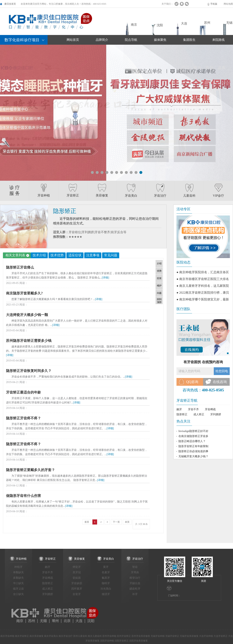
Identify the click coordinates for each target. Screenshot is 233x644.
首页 (87, 522)
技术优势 (57, 255)
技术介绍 (39, 255)
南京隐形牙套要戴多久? (24, 293)
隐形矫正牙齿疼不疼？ (23, 418)
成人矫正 (199, 414)
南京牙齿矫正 (22, 636)
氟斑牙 (106, 578)
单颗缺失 (18, 572)
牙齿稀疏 (210, 409)
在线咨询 (220, 382)
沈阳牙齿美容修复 (138, 641)
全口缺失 (18, 594)
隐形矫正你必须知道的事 (193, 451)
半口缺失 (18, 583)
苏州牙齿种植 (109, 636)
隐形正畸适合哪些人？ (192, 441)
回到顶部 (159, 301)
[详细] (106, 278)
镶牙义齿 (18, 589)
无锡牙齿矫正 (172, 636)
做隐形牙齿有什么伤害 (23, 496)
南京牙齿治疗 (66, 636)
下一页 (116, 522)
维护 (159, 286)
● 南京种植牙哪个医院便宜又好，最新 (203, 299)
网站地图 (228, 4)
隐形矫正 (182, 414)
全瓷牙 (77, 594)
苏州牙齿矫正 (124, 636)
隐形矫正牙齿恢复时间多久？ (29, 371)
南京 (134, 25)
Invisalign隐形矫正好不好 (193, 431)
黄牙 (106, 567)
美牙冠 (77, 572)
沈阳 (160, 25)
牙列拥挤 (216, 414)
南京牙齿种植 (7, 636)
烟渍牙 (106, 594)
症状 (159, 278)
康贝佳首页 (10, 4)
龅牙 (179, 409)
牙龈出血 (135, 583)
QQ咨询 (192, 382)
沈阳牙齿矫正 (122, 641)
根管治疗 (135, 578)
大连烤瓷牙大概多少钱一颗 (27, 315)
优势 (159, 271)
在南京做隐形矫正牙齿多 (193, 436)
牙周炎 (135, 572)
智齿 (135, 567)
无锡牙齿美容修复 (189, 636)
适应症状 (75, 255)
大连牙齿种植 (206, 636)
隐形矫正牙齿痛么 (20, 267)
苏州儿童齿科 (80, 636)
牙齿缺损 (77, 583)
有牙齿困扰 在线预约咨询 (203, 362)
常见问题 (111, 255)
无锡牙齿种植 (158, 636)
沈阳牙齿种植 (107, 641)
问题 (159, 293)
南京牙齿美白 (51, 636)
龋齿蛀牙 (135, 589)
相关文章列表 (17, 255)
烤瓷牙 (77, 567)
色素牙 (106, 572)
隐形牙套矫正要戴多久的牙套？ (30, 470)
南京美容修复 (37, 636)
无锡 (229, 23)
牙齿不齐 (193, 409)
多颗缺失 (18, 578)
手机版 (214, 4)
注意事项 (93, 255)
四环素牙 (77, 589)
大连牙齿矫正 (221, 636)
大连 (184, 23)
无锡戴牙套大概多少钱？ (193, 456)
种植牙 (18, 567)
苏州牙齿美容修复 (141, 636)
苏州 (207, 23)
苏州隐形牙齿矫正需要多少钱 (29, 341)
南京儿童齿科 (95, 636)
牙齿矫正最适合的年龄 (23, 392)
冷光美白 (106, 589)
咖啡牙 (106, 583)
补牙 (135, 594)
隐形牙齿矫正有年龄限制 (193, 446)
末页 (127, 522)
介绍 (159, 264)
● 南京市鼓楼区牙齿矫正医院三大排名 (203, 279)
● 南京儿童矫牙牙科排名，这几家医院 (203, 286)
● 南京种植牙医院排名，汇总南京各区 (203, 272)
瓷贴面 (77, 578)
